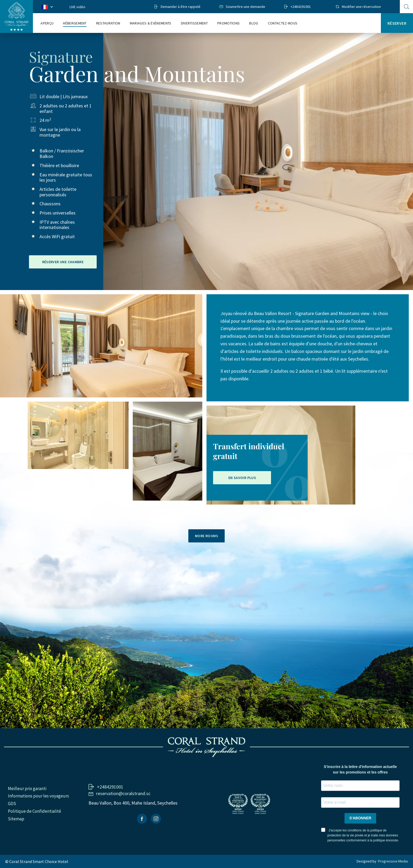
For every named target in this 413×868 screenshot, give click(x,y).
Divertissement (194, 23)
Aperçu (47, 23)
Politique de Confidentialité (35, 811)
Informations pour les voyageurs (38, 796)
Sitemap (16, 819)
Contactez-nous (283, 23)
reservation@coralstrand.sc (123, 793)
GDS (12, 804)
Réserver (397, 23)
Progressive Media (393, 861)
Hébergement (75, 23)
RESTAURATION (108, 23)
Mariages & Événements (151, 23)
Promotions (228, 23)
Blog (254, 23)
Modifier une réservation (361, 7)
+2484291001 (301, 7)
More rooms (206, 536)
